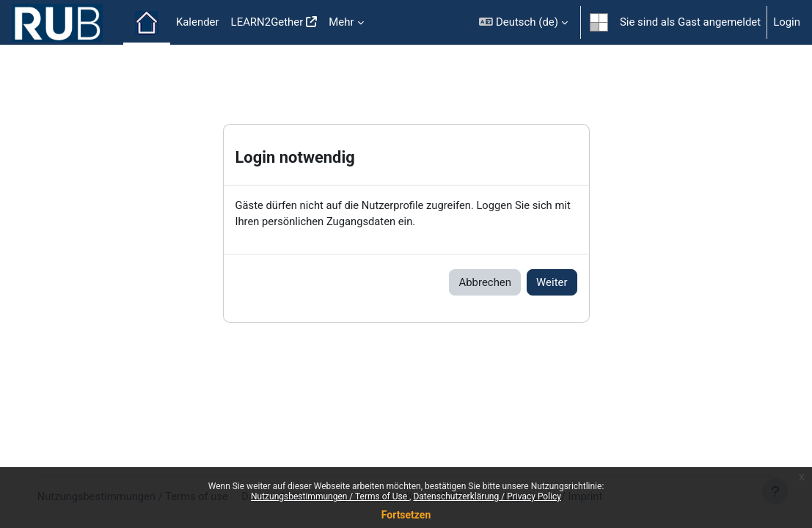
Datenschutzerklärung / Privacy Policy (487, 496)
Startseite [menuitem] (147, 23)
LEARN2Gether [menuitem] (267, 22)
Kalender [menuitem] (198, 22)
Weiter (552, 282)
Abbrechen (485, 282)
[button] (523, 22)
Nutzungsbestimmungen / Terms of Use (330, 496)
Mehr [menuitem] (341, 22)
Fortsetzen (406, 515)
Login (787, 22)
